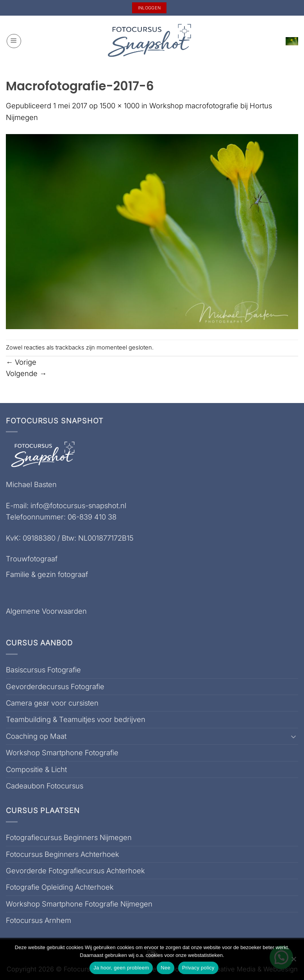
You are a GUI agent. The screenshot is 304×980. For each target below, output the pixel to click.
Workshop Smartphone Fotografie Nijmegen (79, 904)
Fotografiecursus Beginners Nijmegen (69, 837)
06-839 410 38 (92, 517)
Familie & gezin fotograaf (47, 574)
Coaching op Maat (36, 736)
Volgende (26, 373)
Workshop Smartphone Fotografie (62, 752)
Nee (165, 968)
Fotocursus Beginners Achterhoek (63, 854)
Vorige (21, 362)
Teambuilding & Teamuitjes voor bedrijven (76, 719)
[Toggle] (293, 736)
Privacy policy (198, 968)
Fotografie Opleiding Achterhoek (60, 887)
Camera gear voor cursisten (52, 703)
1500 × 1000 (120, 106)
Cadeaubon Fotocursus (45, 786)
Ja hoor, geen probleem (121, 968)
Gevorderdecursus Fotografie (55, 686)
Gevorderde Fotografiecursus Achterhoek (75, 871)
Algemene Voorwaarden (46, 611)
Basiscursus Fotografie (43, 670)
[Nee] (293, 961)
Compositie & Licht (36, 769)
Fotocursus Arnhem (38, 920)
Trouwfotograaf (32, 559)
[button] (14, 41)
